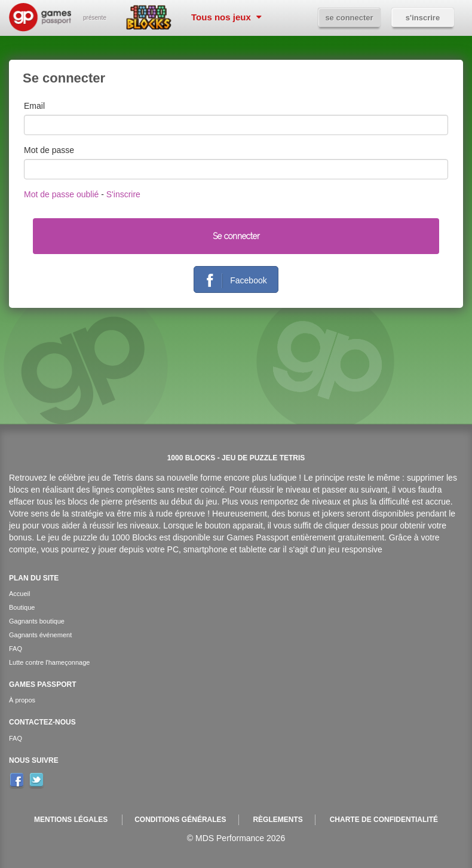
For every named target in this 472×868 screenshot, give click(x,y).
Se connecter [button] (349, 18)
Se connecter (236, 236)
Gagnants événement (40, 635)
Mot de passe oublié (61, 194)
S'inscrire (123, 194)
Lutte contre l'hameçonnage (49, 662)
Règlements (278, 820)
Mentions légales (71, 820)
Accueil (19, 594)
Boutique (22, 607)
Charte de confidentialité (384, 820)
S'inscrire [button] (423, 18)
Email (34, 106)
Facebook (232, 281)
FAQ (16, 649)
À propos (22, 700)
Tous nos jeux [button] (226, 17)
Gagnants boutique (37, 621)
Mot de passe (49, 150)
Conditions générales (180, 820)
